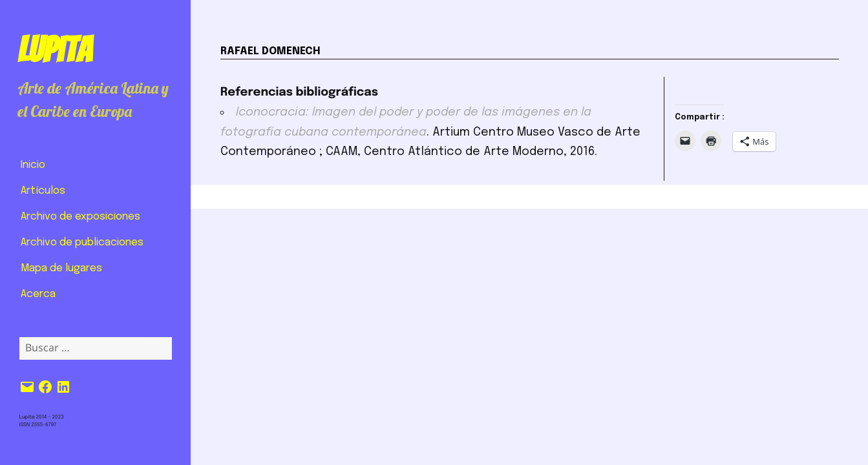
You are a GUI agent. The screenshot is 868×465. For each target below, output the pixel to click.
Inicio (33, 165)
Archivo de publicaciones (82, 243)
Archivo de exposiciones (80, 217)
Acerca (38, 294)
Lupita (55, 50)
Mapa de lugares (61, 268)
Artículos (43, 191)
